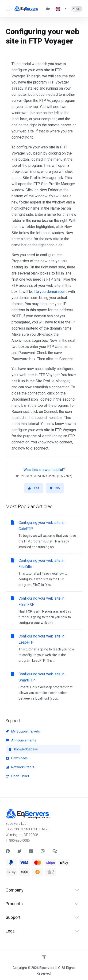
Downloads (17, 758)
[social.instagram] (43, 851)
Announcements (21, 740)
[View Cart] (49, 9)
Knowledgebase (23, 749)
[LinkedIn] (31, 851)
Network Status (20, 767)
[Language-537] (61, 9)
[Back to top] (44, 957)
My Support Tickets (23, 731)
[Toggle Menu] (7, 9)
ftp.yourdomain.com (50, 292)
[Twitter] (19, 851)
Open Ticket (17, 776)
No (55, 488)
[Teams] (55, 851)
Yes (34, 488)
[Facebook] (8, 851)
